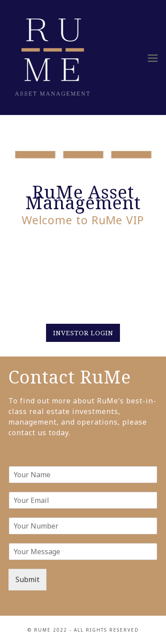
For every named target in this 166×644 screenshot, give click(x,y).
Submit (27, 579)
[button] (153, 57)
